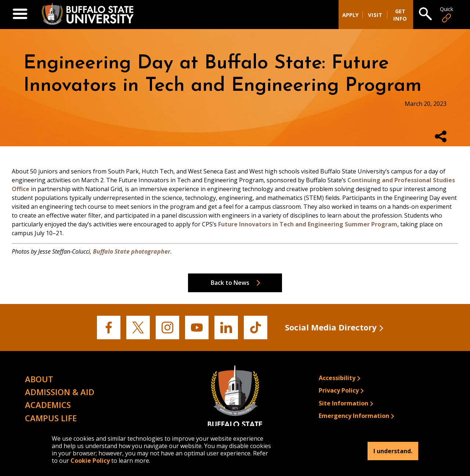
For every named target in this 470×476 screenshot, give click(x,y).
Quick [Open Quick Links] (446, 15)
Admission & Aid (60, 392)
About (39, 379)
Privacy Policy (339, 390)
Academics (48, 405)
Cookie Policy (90, 461)
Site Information (344, 403)
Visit (375, 15)
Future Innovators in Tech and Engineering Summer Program (308, 224)
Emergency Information (354, 416)
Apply (350, 15)
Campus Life (51, 418)
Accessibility (337, 378)
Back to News (230, 283)
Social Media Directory (331, 327)
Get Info (400, 15)
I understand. (393, 451)
